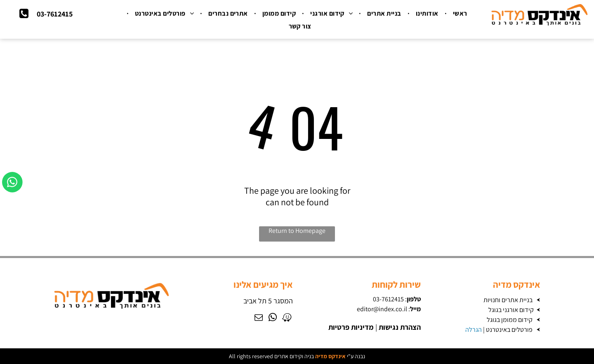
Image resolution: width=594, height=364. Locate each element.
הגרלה (474, 330)
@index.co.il (390, 309)
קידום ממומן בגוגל (510, 320)
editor (365, 309)
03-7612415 (388, 299)
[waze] (287, 318)
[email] (259, 318)
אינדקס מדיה (330, 356)
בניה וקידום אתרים (294, 356)
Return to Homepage (297, 231)
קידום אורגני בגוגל (511, 310)
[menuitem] (459, 13)
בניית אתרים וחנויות (508, 300)
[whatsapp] (273, 318)
